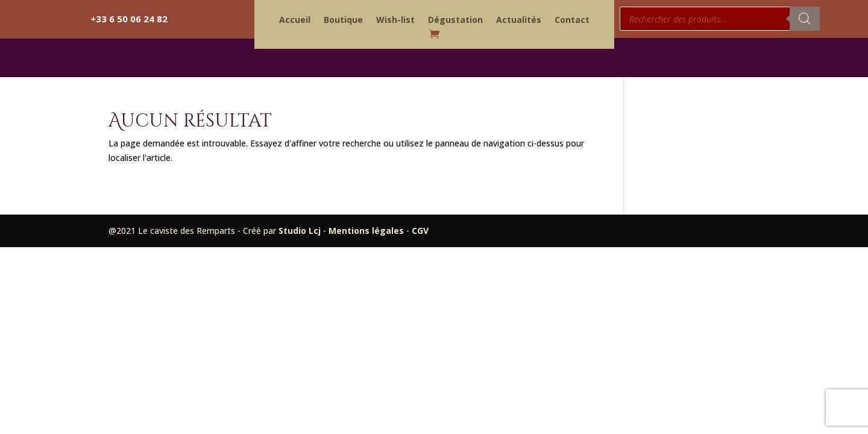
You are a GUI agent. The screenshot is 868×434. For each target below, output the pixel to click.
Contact (572, 20)
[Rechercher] (805, 19)
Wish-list (395, 20)
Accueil (295, 20)
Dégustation (455, 20)
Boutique (343, 20)
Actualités (519, 20)
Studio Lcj (301, 231)
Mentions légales (367, 231)
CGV (420, 231)
